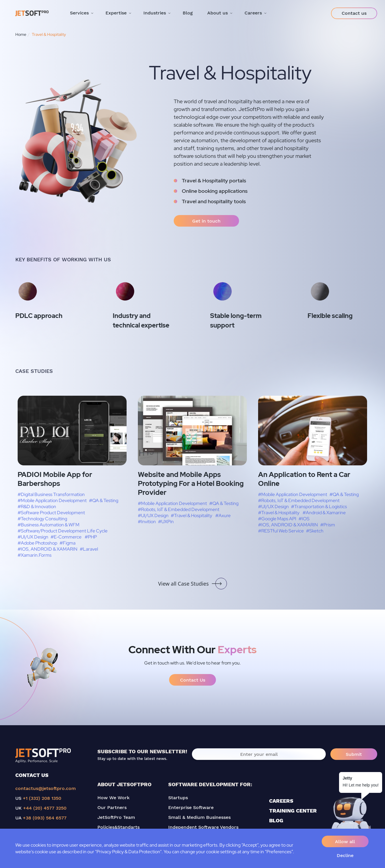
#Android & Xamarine (324, 513)
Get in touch (206, 221)
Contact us (354, 13)
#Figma (67, 543)
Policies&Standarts (119, 827)
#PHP (91, 537)
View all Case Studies (192, 584)
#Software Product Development (51, 513)
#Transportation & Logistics (319, 507)
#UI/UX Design (33, 537)
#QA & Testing (104, 500)
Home (21, 34)
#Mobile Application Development (52, 500)
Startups (178, 798)
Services (79, 13)
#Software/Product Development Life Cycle (63, 531)
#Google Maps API (277, 519)
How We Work (113, 798)
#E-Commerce (66, 537)
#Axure (223, 516)
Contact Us (193, 680)
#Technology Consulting (42, 519)
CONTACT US (32, 775)
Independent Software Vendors (203, 827)
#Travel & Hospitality (191, 516)
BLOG (276, 820)
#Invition (147, 522)
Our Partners (112, 807)
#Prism (328, 525)
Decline (345, 855)
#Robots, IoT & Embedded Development (179, 509)
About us (218, 13)
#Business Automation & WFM (49, 525)
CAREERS (281, 801)
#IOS (304, 519)
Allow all (345, 842)
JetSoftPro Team (116, 817)
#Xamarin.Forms (35, 555)
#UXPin (166, 522)
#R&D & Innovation (37, 507)
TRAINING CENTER (293, 811)
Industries (155, 13)
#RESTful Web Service (281, 531)
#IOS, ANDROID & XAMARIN (48, 549)
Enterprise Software (191, 807)
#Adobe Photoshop (37, 543)
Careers (253, 13)
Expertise (116, 13)
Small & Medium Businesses (199, 817)
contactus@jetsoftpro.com (46, 788)
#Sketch (315, 531)
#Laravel (89, 549)
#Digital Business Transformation (51, 494)
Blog (188, 13)
